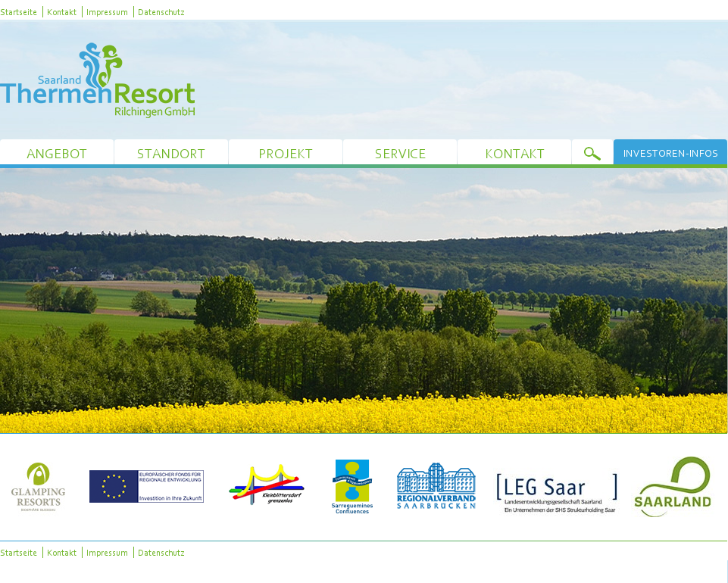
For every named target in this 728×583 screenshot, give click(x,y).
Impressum (107, 12)
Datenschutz (161, 12)
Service (400, 153)
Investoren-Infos (671, 153)
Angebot (57, 153)
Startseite (19, 12)
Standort (171, 153)
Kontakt (62, 12)
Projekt (286, 153)
